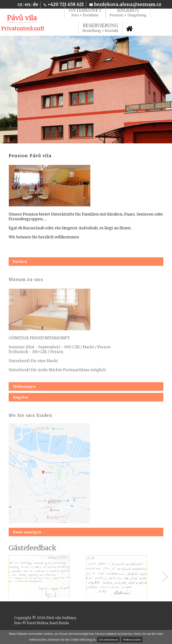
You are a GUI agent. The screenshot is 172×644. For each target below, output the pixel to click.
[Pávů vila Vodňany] (22, 23)
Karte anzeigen (27, 538)
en (28, 5)
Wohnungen (24, 393)
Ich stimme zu (108, 639)
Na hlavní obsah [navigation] (2, 6)
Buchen (20, 268)
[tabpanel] (47, 583)
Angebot (21, 404)
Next (162, 583)
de (36, 5)
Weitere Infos (132, 639)
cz (20, 5)
